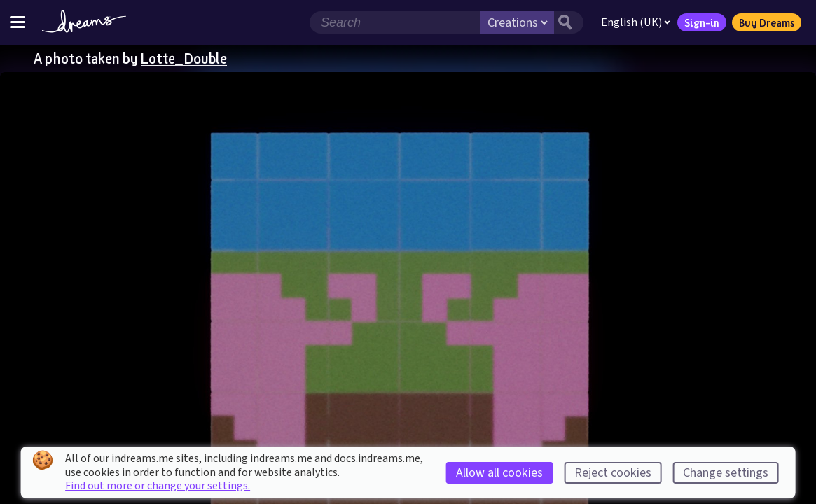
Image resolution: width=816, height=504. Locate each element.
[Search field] (395, 22)
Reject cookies (613, 473)
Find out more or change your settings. (158, 486)
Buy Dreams (767, 22)
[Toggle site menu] (18, 22)
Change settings (726, 473)
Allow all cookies (499, 473)
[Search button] (569, 22)
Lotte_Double (184, 58)
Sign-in (702, 22)
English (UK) (636, 22)
